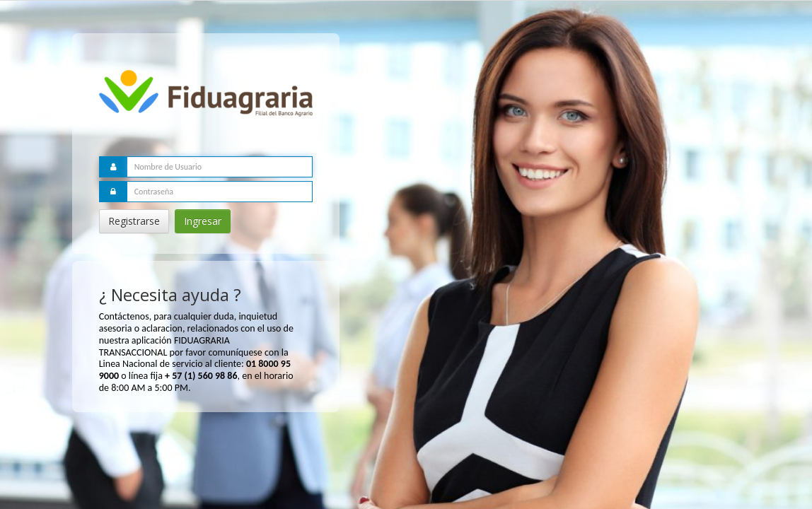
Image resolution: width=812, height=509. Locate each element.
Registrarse (134, 221)
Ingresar (203, 221)
